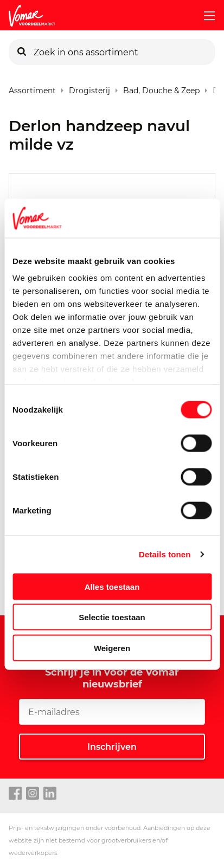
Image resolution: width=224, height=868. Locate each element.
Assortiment (32, 88)
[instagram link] (33, 794)
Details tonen (165, 554)
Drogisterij (89, 88)
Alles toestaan (112, 586)
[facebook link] (15, 794)
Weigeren (112, 648)
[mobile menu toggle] (205, 16)
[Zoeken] (22, 52)
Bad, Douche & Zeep (161, 88)
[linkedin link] (50, 794)
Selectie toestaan (112, 617)
